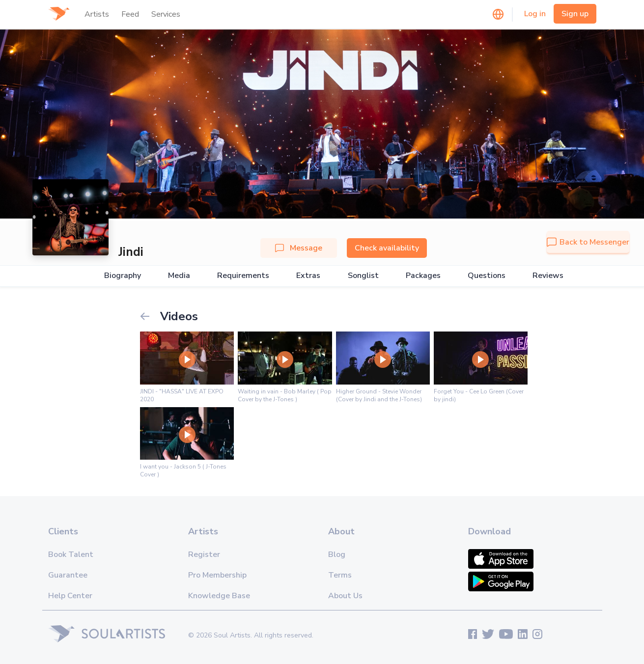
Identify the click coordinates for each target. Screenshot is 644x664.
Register (204, 554)
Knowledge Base (219, 596)
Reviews (548, 276)
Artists (97, 14)
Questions (487, 276)
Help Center (70, 596)
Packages (423, 276)
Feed (130, 14)
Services (166, 14)
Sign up (575, 14)
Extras (308, 276)
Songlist (363, 276)
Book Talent (71, 554)
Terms (340, 575)
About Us (345, 596)
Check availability (387, 248)
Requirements (243, 276)
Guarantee (68, 575)
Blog (337, 554)
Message (299, 248)
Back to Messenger (588, 242)
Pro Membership (217, 575)
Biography (123, 276)
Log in (535, 14)
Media (179, 276)
